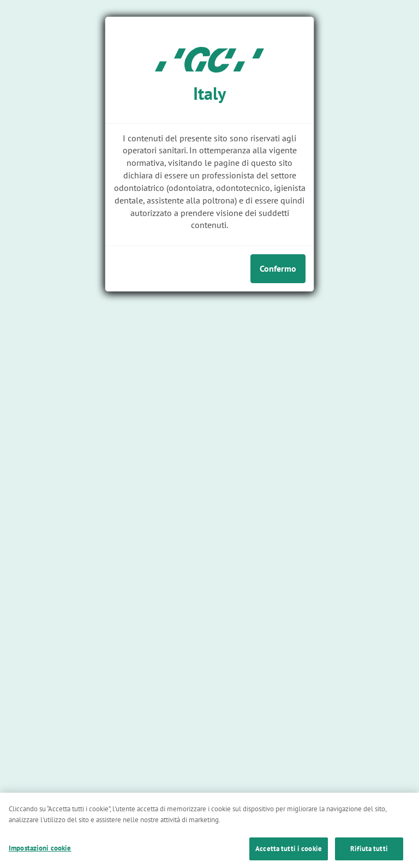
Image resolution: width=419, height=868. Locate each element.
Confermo (278, 268)
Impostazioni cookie (40, 854)
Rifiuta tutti (369, 854)
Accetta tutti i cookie (289, 854)
